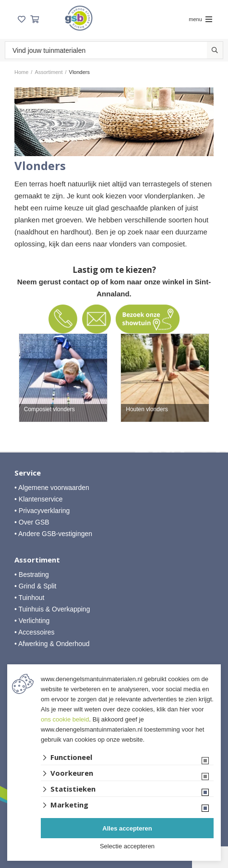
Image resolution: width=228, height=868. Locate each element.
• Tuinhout (30, 598)
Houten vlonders (147, 410)
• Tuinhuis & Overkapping (52, 609)
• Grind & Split (35, 586)
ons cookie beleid (65, 719)
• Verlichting (32, 621)
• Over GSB (32, 522)
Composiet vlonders (49, 410)
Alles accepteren (127, 828)
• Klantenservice (39, 499)
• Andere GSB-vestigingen (53, 534)
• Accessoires (35, 632)
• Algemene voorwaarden (52, 488)
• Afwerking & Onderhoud (52, 644)
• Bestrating (32, 575)
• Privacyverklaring (42, 511)
